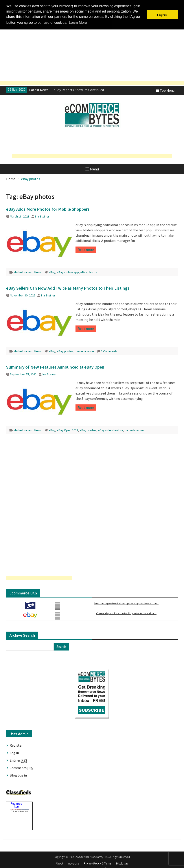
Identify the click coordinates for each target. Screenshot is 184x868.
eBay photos (89, 272)
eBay (52, 272)
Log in (14, 752)
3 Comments (109, 351)
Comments (21, 767)
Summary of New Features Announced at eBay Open (55, 366)
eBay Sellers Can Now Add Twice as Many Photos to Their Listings (68, 288)
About (60, 863)
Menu (92, 169)
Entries (18, 760)
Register (16, 745)
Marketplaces (23, 272)
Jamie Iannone (85, 351)
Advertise (74, 863)
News (38, 272)
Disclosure (122, 863)
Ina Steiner (42, 216)
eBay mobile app (68, 272)
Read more (86, 249)
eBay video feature (111, 430)
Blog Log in (18, 775)
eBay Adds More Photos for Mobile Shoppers (48, 209)
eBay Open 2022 (67, 430)
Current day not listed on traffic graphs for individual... (126, 613)
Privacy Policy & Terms (98, 863)
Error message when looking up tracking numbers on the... (126, 603)
